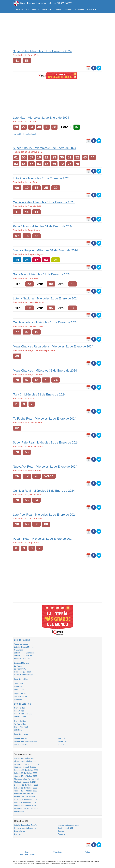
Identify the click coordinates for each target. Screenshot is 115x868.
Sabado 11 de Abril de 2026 (26, 788)
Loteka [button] (58, 9)
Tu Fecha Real (20, 724)
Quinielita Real (20, 721)
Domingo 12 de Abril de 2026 (26, 785)
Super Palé (19, 683)
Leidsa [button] (36, 9)
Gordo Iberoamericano (23, 675)
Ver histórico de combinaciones (25, 134)
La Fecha (18, 666)
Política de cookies (27, 854)
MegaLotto (63, 741)
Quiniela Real (20, 708)
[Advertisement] (57, 30)
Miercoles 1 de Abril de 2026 (26, 809)
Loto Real (18, 730)
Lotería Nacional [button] (22, 9)
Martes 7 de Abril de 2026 (25, 797)
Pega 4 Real (19, 711)
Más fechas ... (20, 812)
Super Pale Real (21, 727)
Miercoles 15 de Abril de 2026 (26, 779)
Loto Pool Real (20, 717)
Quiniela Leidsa (21, 696)
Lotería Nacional (22, 640)
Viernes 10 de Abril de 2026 (26, 791)
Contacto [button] (92, 9)
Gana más (18, 650)
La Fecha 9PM (20, 669)
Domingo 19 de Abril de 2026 (26, 770)
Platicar (88, 852)
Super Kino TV (20, 693)
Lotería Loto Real (23, 704)
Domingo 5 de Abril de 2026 (26, 800)
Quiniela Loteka (21, 744)
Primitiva (61, 834)
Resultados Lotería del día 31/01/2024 (46, 3)
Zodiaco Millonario (22, 663)
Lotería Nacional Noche (24, 647)
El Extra (61, 738)
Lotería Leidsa (21, 679)
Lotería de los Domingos (24, 653)
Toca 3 (61, 744)
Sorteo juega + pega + (23, 672)
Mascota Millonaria (22, 659)
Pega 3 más (19, 689)
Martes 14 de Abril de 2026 (25, 782)
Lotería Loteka (21, 734)
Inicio (27, 852)
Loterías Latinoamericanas (68, 825)
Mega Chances (20, 738)
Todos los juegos (21, 644)
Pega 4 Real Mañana (23, 714)
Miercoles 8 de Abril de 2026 (26, 794)
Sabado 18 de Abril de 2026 (26, 773)
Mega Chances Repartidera (25, 741)
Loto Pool (18, 686)
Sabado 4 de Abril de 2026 (25, 803)
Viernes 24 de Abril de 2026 (26, 761)
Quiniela (61, 831)
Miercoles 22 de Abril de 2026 (26, 764)
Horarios (68, 9)
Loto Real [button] (47, 9)
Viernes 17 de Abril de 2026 (26, 776)
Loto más (18, 699)
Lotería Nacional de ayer (24, 758)
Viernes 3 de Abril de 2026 (25, 806)
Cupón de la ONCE (65, 828)
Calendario (79, 9)
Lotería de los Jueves (23, 656)
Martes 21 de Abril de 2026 (25, 767)
